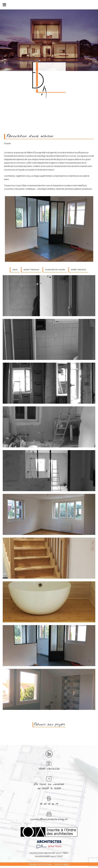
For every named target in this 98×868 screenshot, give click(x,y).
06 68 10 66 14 (49, 804)
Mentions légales (62, 864)
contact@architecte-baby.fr (49, 819)
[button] (49, 725)
